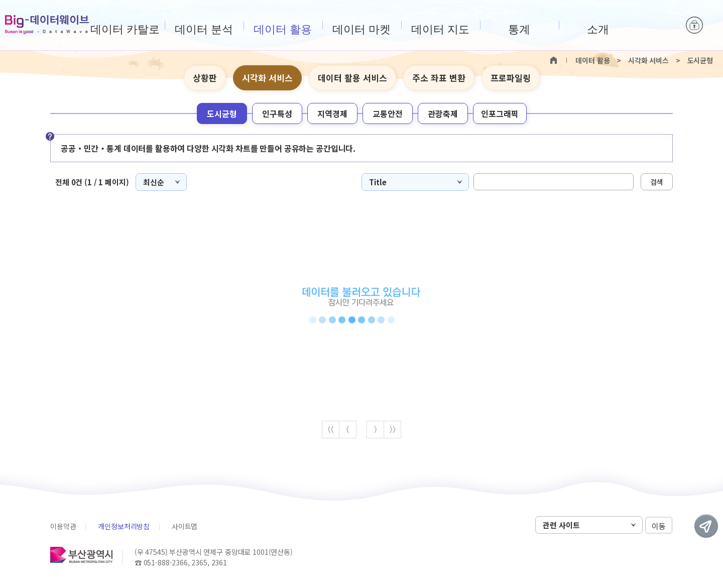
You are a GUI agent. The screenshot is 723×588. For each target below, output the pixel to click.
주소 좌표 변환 (439, 78)
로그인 (694, 25)
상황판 (205, 78)
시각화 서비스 (267, 78)
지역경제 (332, 113)
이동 (659, 525)
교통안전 (388, 113)
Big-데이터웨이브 (47, 25)
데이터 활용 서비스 (352, 78)
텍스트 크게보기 (648, 78)
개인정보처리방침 (124, 526)
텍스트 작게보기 (664, 78)
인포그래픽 (500, 113)
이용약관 (63, 526)
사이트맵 (185, 526)
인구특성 (277, 113)
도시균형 (222, 113)
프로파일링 (511, 78)
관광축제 (443, 113)
